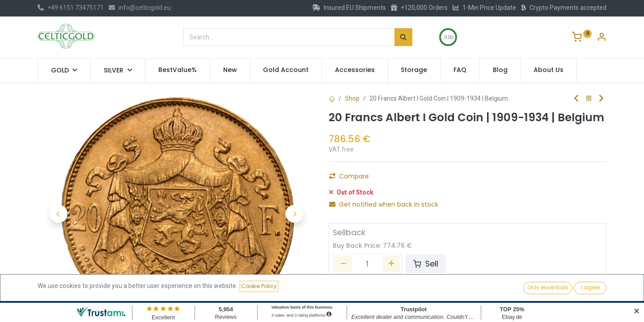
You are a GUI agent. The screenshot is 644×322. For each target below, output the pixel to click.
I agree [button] (590, 287)
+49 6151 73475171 (71, 8)
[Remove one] (343, 264)
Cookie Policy (259, 286)
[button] (58, 214)
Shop (352, 98)
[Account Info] (602, 38)
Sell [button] (426, 264)
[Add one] (392, 264)
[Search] (403, 37)
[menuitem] (178, 70)
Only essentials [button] (548, 287)
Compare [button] (349, 176)
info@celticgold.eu (140, 8)
